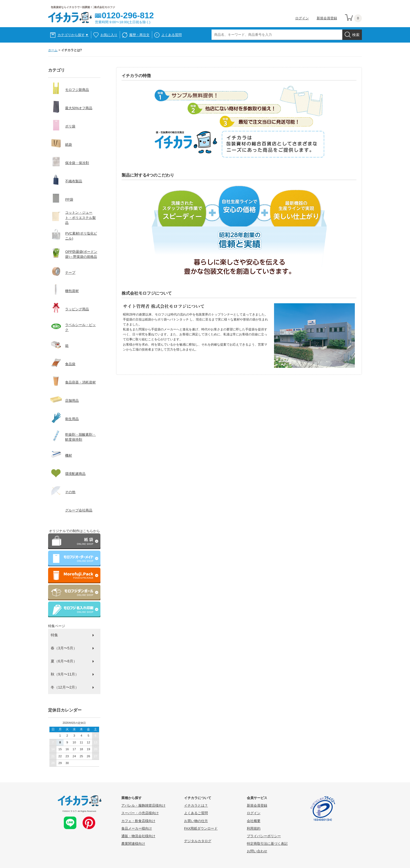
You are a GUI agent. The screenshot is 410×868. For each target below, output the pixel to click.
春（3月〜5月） (64, 648)
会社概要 (254, 821)
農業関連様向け (133, 844)
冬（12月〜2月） (65, 687)
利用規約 (254, 828)
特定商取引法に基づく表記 (267, 844)
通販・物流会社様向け (138, 836)
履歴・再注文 (139, 35)
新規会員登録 (327, 18)
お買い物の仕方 (196, 821)
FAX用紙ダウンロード (201, 828)
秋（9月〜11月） (65, 674)
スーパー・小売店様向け (140, 813)
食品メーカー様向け (137, 828)
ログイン (302, 18)
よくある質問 (172, 35)
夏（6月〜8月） (64, 661)
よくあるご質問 (196, 813)
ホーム (53, 50)
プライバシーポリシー (264, 836)
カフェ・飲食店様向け (138, 821)
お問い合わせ (257, 851)
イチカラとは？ (196, 805)
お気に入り (109, 35)
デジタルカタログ (198, 841)
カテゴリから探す (73, 35)
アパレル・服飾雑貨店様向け (143, 805)
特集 (54, 635)
